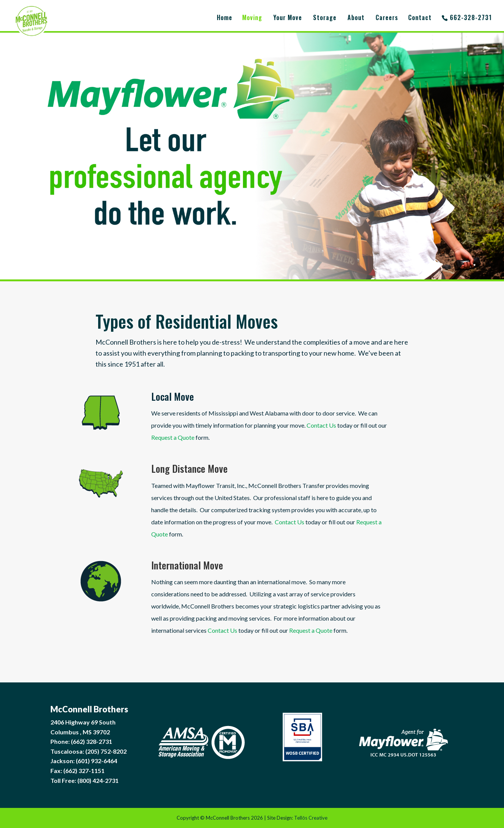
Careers (387, 18)
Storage (325, 18)
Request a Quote (174, 435)
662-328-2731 (471, 18)
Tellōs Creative (311, 818)
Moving (252, 18)
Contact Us (321, 423)
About (356, 18)
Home (225, 18)
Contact (420, 18)
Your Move (288, 18)
